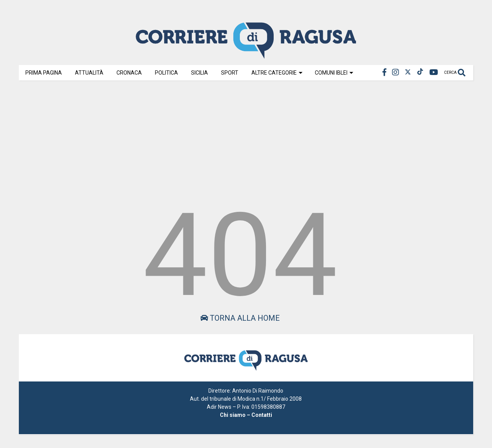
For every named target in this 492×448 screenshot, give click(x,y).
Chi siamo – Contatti (246, 415)
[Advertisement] (246, 139)
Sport (230, 73)
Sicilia (199, 73)
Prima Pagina (44, 73)
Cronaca (129, 73)
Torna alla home (240, 318)
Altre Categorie (277, 73)
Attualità (89, 73)
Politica (166, 73)
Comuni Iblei (334, 73)
